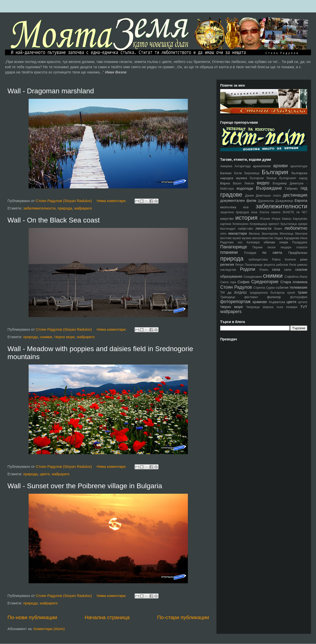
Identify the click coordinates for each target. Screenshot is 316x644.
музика (246, 238)
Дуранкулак (266, 201)
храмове (260, 302)
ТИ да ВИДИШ (233, 293)
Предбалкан (298, 253)
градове (231, 194)
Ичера (276, 219)
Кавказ (287, 219)
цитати (303, 302)
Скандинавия (253, 277)
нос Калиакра (249, 242)
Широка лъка (273, 307)
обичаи (269, 242)
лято (223, 234)
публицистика (258, 260)
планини (229, 252)
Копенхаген (240, 224)
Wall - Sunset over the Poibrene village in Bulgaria (85, 486)
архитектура (299, 166)
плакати (302, 247)
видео (263, 183)
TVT (304, 307)
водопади (245, 188)
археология (262, 166)
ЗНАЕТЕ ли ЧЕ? (295, 212)
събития (282, 288)
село (288, 270)
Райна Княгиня (284, 260)
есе (246, 207)
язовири (292, 307)
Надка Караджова (287, 238)
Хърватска (277, 302)
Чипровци (253, 307)
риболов (282, 265)
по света (272, 252)
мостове (226, 238)
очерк (284, 242)
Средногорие (265, 282)
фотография (299, 297)
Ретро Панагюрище (249, 265)
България (275, 172)
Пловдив (250, 253)
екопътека (228, 207)
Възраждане (269, 188)
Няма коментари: (112, 201)
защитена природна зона (239, 212)
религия (227, 264)
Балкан (226, 173)
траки (303, 292)
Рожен (264, 270)
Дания (249, 196)
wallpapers (83, 208)
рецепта (269, 265)
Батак (238, 173)
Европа (301, 200)
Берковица (252, 173)
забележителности (39, 208)
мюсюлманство (263, 238)
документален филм (238, 200)
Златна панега (270, 212)
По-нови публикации (32, 617)
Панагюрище (234, 247)
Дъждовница (284, 201)
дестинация (295, 195)
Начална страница (107, 617)
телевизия (298, 287)
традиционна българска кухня (272, 293)
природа (65, 208)
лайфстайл (245, 229)
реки (304, 259)
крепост (274, 224)
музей (237, 238)
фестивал (251, 297)
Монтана (301, 234)
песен (271, 247)
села (276, 269)
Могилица (287, 234)
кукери (303, 224)
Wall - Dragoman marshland (51, 91)
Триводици (228, 297)
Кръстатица (289, 224)
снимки (46, 337)
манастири (237, 233)
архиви (280, 166)
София (244, 282)
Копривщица (259, 224)
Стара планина (294, 282)
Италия (265, 219)
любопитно (296, 228)
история (246, 218)
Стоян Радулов (236, 287)
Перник (257, 247)
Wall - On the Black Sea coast (54, 220)
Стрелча (259, 288)
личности (263, 228)
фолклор (274, 297)
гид (304, 188)
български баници (263, 178)
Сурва (270, 288)
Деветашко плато (268, 196)
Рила (293, 265)
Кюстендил (228, 229)
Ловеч (278, 229)
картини (226, 224)
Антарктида (243, 166)
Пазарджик (300, 242)
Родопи (247, 269)
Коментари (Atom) (49, 629)
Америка (226, 166)
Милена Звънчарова (263, 234)
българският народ (293, 178)
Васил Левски (243, 183)
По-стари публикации (183, 617)
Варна (225, 183)
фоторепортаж (235, 302)
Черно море (65, 337)
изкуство (227, 219)
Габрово (291, 188)
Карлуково (300, 219)
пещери (286, 247)
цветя (45, 474)
